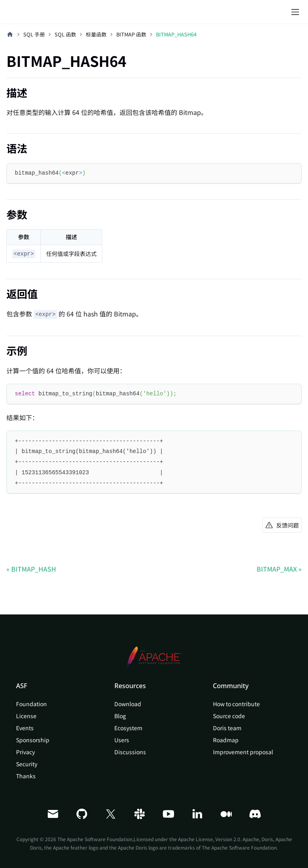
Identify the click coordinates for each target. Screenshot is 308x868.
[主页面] (10, 34)
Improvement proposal (243, 752)
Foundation (31, 704)
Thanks (26, 776)
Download (128, 704)
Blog (120, 716)
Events (25, 728)
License (26, 716)
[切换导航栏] (295, 12)
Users (122, 740)
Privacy (25, 752)
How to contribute (236, 704)
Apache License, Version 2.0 (209, 839)
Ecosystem (128, 728)
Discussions (130, 752)
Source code (229, 716)
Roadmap (226, 740)
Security (27, 764)
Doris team (227, 728)
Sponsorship (33, 740)
